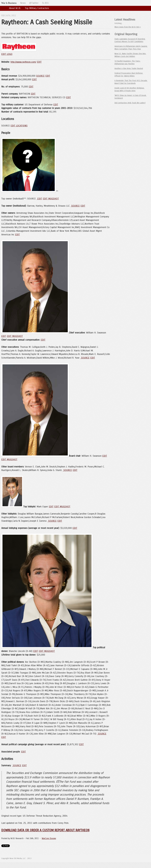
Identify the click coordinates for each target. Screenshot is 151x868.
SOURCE (40, 76)
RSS (45, 3)
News (23, 3)
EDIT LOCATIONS (19, 126)
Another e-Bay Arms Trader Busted (129, 68)
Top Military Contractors (37, 8)
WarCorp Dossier (49, 838)
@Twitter (34, 3)
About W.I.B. (15, 8)
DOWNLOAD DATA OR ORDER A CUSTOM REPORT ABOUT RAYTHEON (45, 830)
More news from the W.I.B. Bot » (128, 27)
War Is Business (9, 3)
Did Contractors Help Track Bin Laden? (130, 103)
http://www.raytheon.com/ (23, 62)
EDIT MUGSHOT (51, 199)
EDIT (39, 62)
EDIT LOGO (7, 54)
